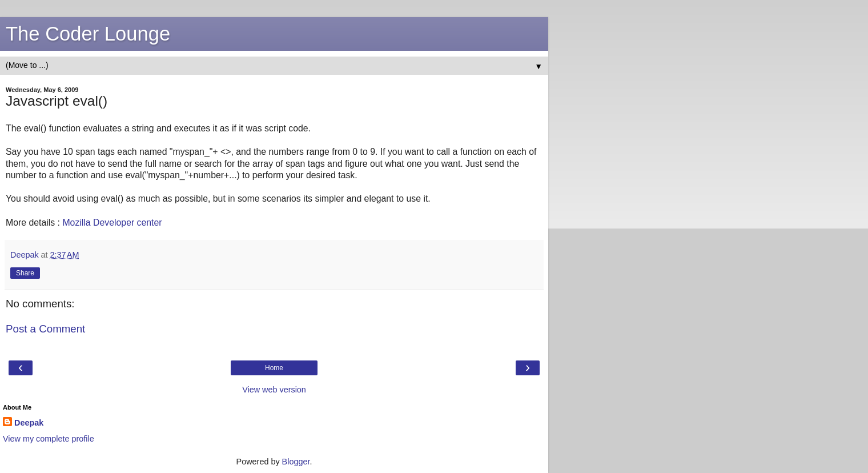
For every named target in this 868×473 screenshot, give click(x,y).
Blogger (296, 462)
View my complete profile (49, 439)
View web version (274, 390)
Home (274, 368)
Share (25, 273)
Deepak (29, 423)
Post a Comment (45, 329)
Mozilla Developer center (112, 223)
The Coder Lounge (88, 34)
